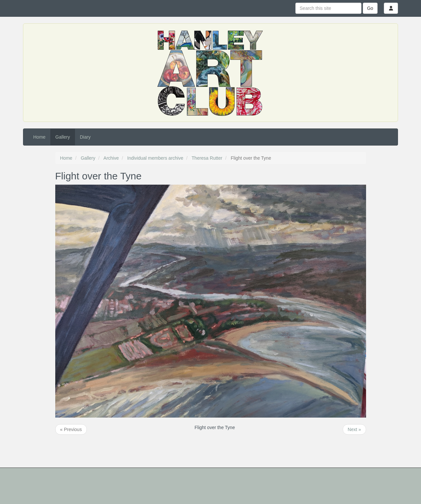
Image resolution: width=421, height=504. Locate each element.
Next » (354, 429)
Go (370, 8)
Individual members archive (155, 158)
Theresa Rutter (207, 158)
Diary (85, 137)
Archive (111, 158)
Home (39, 137)
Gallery (62, 137)
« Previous (71, 429)
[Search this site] (328, 8)
